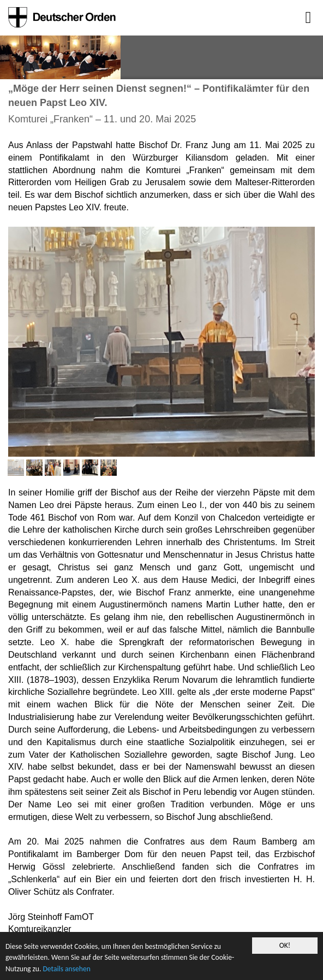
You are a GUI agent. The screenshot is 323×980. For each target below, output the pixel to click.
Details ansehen (66, 969)
